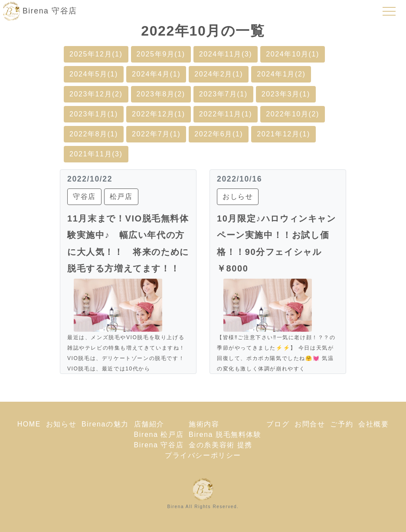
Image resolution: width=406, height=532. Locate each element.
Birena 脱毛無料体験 (225, 435)
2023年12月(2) (96, 94)
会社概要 (373, 424)
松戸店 (121, 197)
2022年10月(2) (293, 114)
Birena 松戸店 (159, 435)
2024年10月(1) (293, 54)
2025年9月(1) (161, 54)
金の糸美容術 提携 (221, 445)
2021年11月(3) (96, 154)
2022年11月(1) (226, 114)
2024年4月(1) (156, 74)
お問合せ (310, 424)
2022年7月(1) (156, 134)
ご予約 (342, 424)
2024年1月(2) (281, 74)
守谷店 (84, 197)
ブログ (278, 424)
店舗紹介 (149, 424)
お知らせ (61, 424)
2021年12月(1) (283, 134)
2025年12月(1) (96, 54)
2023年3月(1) (286, 94)
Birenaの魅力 (105, 424)
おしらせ (238, 197)
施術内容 (204, 424)
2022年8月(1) (94, 134)
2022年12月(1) (159, 114)
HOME (29, 424)
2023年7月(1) (223, 94)
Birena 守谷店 (159, 445)
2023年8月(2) (161, 94)
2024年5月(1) (94, 74)
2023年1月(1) (94, 114)
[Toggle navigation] (389, 11)
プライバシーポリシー (203, 455)
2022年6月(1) (219, 134)
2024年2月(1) (219, 74)
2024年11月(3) (226, 54)
